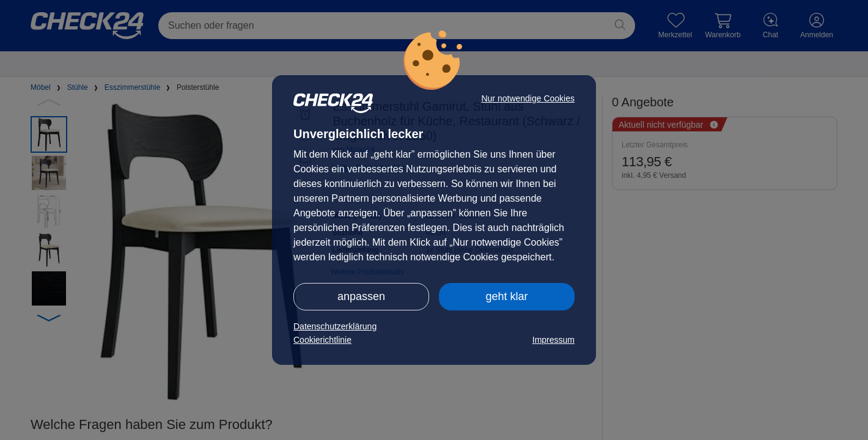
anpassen (361, 296)
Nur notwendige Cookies (528, 98)
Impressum (554, 340)
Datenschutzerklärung (335, 326)
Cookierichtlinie (322, 340)
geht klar (506, 296)
